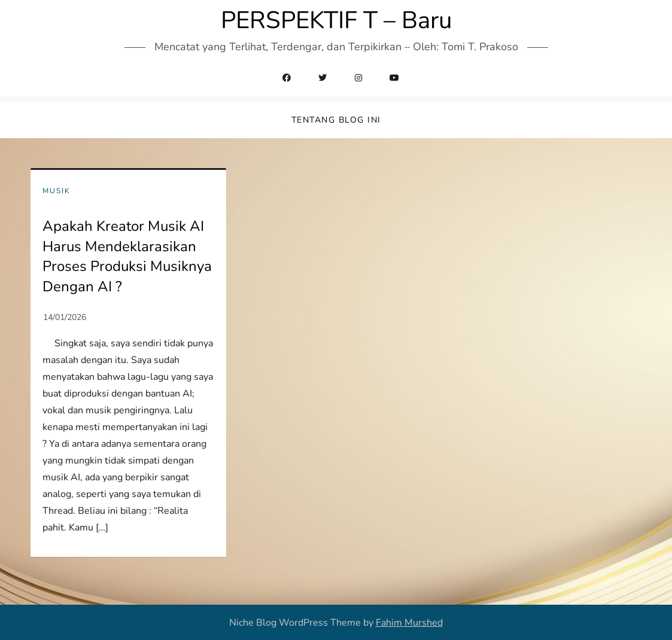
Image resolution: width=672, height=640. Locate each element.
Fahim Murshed (409, 623)
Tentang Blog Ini (336, 120)
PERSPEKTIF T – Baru (336, 20)
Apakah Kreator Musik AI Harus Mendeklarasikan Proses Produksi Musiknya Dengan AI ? (127, 256)
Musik (57, 191)
